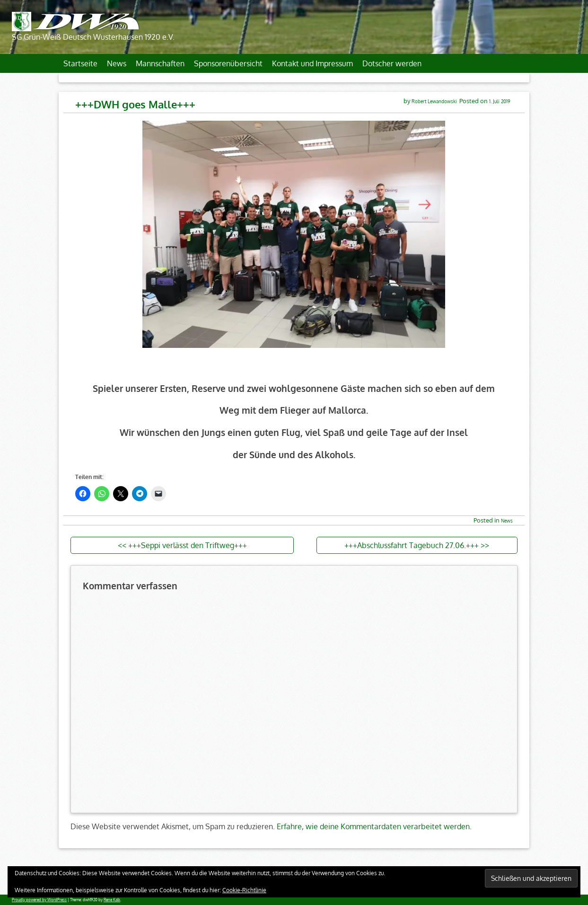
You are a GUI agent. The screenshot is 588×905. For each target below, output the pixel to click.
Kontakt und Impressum (312, 63)
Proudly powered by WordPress (39, 900)
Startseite (80, 63)
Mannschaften (160, 63)
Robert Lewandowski (434, 101)
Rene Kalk (112, 900)
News (117, 63)
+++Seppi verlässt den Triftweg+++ (188, 545)
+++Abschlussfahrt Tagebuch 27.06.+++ (412, 545)
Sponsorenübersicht (228, 63)
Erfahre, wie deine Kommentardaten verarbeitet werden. (374, 826)
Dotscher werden (392, 63)
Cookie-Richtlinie (244, 890)
